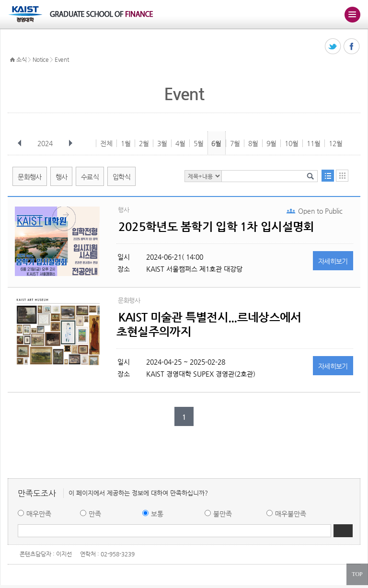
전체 (106, 143)
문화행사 (29, 177)
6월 (216, 143)
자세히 (333, 261)
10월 (292, 143)
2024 (46, 143)
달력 (342, 176)
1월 (126, 143)
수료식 (90, 177)
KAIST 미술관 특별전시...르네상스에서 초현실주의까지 (209, 324)
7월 (235, 143)
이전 (20, 143)
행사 (62, 177)
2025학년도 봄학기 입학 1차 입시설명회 (216, 227)
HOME (12, 60)
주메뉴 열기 (352, 14)
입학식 (121, 177)
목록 (328, 176)
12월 (336, 143)
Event (62, 59)
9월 (271, 143)
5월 (199, 143)
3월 (162, 143)
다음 (70, 143)
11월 (314, 143)
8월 (253, 143)
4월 (180, 143)
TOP (357, 574)
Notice (41, 59)
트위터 (333, 47)
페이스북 (352, 47)
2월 (144, 143)
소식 (21, 59)
